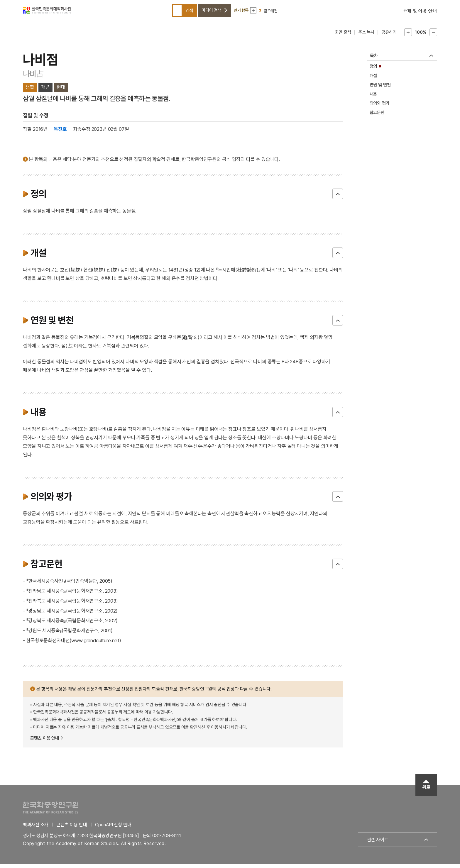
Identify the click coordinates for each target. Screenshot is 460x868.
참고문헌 (377, 116)
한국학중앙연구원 (51, 811)
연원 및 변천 (380, 89)
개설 (373, 79)
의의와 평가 (380, 107)
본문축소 (433, 36)
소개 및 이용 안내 (420, 13)
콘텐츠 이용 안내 (45, 742)
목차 (374, 60)
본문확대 (408, 36)
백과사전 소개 (36, 829)
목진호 (60, 133)
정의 (373, 70)
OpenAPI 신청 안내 (113, 829)
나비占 (33, 78)
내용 (373, 98)
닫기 (338, 198)
